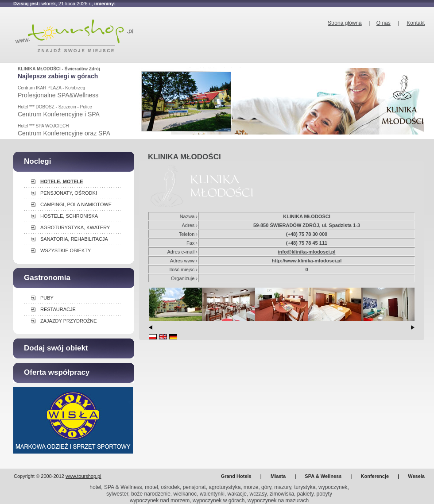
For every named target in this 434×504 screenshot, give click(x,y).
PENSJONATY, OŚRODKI (69, 193)
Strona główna (345, 23)
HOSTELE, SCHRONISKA (69, 216)
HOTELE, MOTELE (62, 181)
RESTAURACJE (58, 309)
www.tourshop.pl (83, 476)
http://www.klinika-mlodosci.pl (307, 261)
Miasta (278, 476)
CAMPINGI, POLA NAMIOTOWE (76, 204)
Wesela (416, 476)
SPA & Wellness (323, 476)
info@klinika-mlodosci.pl (307, 252)
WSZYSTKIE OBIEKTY (66, 250)
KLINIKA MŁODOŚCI (184, 157)
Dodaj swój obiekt (56, 348)
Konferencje (375, 476)
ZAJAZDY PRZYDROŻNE (69, 321)
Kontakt (416, 23)
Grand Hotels (236, 476)
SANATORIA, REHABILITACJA (74, 239)
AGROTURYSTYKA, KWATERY (75, 227)
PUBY (47, 298)
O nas (384, 23)
